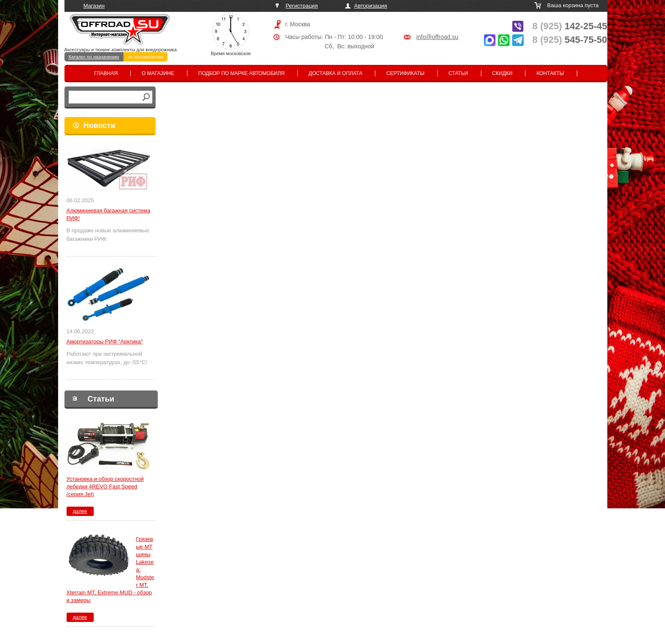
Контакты (550, 73)
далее (80, 511)
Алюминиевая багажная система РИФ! (109, 214)
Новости (99, 125)
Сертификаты (405, 73)
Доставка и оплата (336, 73)
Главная (106, 73)
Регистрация (302, 6)
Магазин (94, 6)
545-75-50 (570, 40)
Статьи (458, 73)
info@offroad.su (437, 37)
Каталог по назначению (94, 57)
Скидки (502, 73)
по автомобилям (145, 57)
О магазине (158, 73)
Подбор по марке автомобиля (241, 73)
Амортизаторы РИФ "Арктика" (105, 342)
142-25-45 (570, 26)
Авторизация (371, 6)
